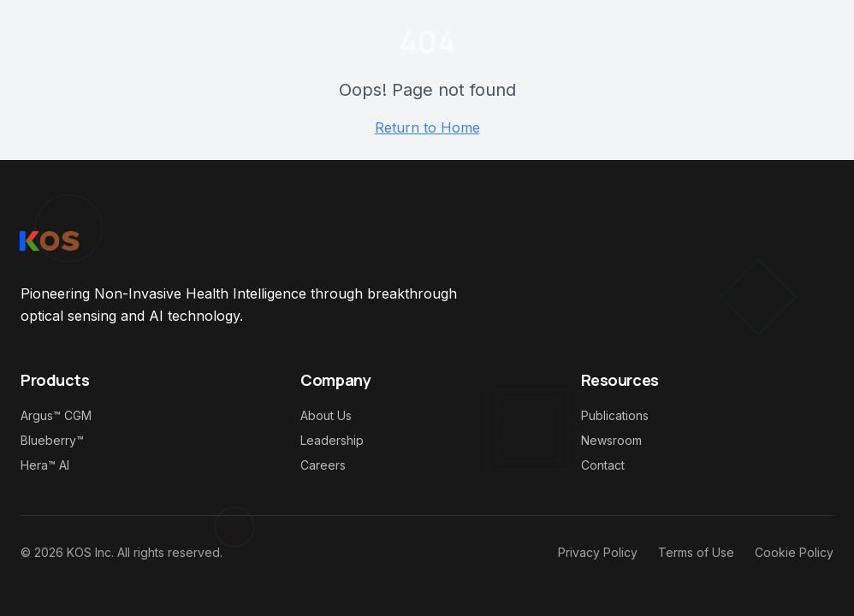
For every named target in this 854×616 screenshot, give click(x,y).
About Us (326, 415)
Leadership (332, 440)
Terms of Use (696, 552)
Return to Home (427, 127)
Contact (603, 465)
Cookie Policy (794, 552)
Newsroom (611, 440)
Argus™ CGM (56, 415)
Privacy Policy (598, 552)
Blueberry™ (52, 440)
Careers (323, 465)
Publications (615, 415)
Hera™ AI (45, 465)
